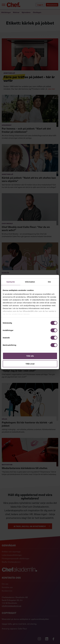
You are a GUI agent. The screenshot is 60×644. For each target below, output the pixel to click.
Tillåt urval (30, 364)
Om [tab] (49, 282)
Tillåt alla (30, 356)
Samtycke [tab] (11, 282)
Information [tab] (30, 282)
